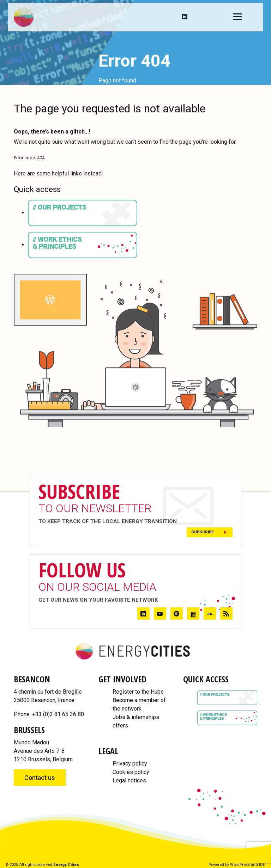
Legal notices (129, 780)
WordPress (240, 865)
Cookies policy (131, 772)
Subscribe (203, 532)
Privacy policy (130, 764)
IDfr (262, 865)
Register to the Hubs (138, 692)
